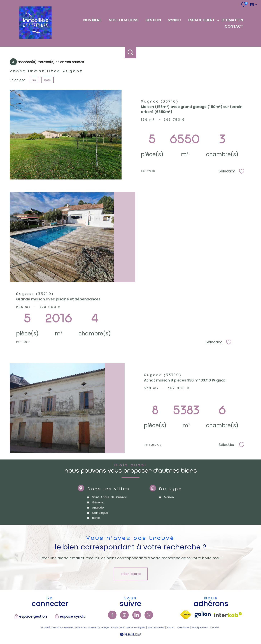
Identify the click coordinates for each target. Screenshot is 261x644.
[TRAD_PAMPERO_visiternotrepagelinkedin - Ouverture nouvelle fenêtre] (137, 615)
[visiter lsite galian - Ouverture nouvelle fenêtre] (203, 615)
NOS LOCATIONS (124, 20)
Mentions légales (136, 627)
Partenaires (183, 627)
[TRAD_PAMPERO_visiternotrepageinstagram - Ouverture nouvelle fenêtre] (124, 615)
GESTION (153, 20)
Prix (34, 80)
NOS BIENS (92, 20)
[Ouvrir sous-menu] (218, 20)
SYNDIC (174, 20)
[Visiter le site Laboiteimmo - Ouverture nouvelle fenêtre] (130, 635)
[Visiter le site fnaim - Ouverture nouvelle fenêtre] (186, 615)
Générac (98, 514)
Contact (234, 26)
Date (48, 80)
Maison (169, 508)
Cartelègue (100, 524)
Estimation (232, 20)
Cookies (215, 627)
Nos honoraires (156, 627)
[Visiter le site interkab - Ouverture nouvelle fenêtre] (228, 615)
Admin (171, 627)
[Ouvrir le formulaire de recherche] (131, 52)
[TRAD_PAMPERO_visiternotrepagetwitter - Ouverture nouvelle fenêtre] (149, 615)
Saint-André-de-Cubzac (109, 508)
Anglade (98, 519)
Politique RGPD (200, 627)
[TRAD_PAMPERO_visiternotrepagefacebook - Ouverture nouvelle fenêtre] (112, 615)
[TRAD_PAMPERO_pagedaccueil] (35, 37)
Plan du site (118, 627)
